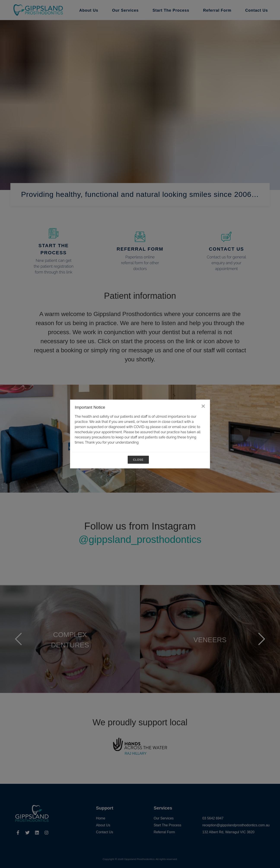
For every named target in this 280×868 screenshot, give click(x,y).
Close (138, 460)
